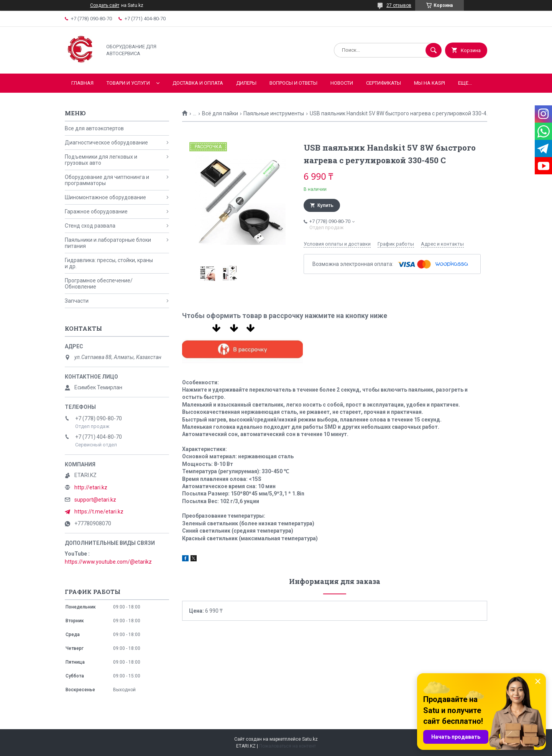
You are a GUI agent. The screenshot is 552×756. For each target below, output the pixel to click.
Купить (325, 205)
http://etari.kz (91, 487)
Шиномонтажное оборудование (105, 197)
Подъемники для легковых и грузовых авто (101, 160)
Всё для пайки (220, 113)
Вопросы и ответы (293, 83)
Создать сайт (105, 5)
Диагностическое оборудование (106, 143)
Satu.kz (310, 739)
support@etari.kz (95, 500)
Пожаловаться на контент (287, 746)
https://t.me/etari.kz (99, 512)
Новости (342, 83)
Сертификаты (384, 83)
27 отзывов (399, 5)
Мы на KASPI (430, 83)
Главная (82, 83)
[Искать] (434, 50)
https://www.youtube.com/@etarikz (108, 562)
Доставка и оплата (198, 83)
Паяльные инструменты (274, 113)
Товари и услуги (128, 83)
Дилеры (246, 83)
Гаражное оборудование (96, 212)
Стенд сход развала (90, 226)
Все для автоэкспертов (94, 128)
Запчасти (77, 301)
